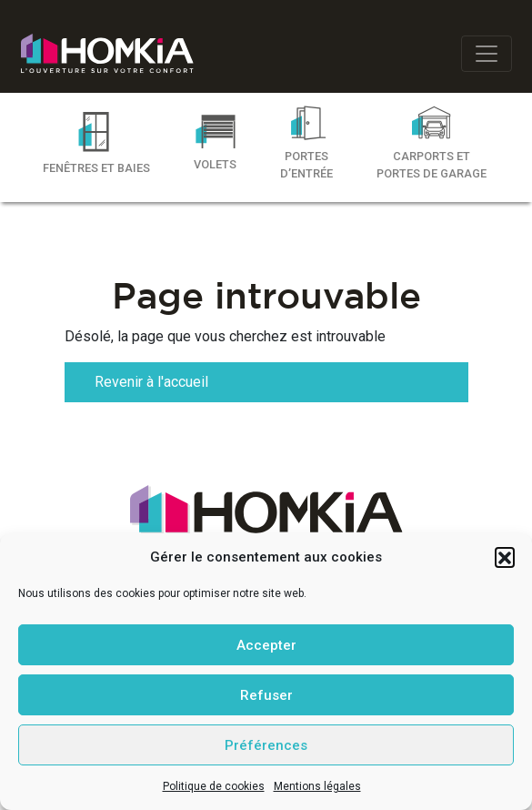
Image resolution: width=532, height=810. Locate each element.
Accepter (266, 645)
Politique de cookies (214, 786)
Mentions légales (317, 786)
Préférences (266, 745)
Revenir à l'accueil (151, 382)
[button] (505, 557)
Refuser (266, 695)
